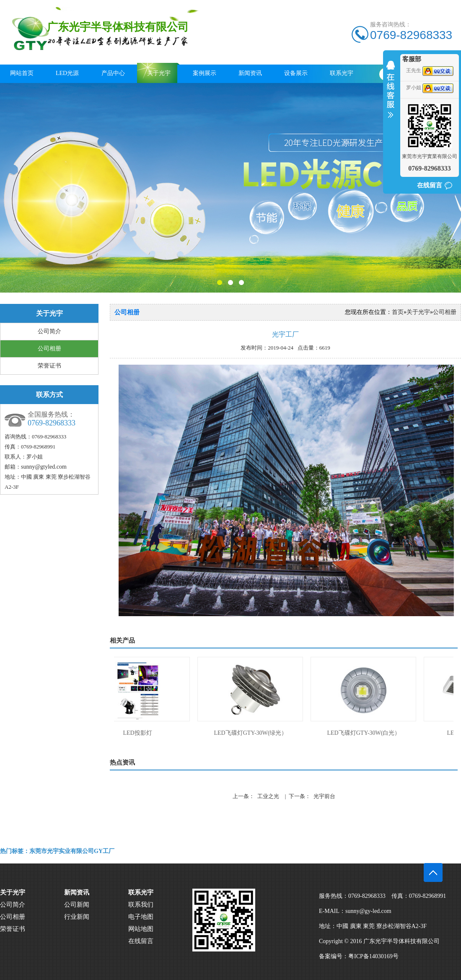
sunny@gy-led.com (368, 911)
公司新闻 (77, 905)
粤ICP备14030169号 (373, 956)
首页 (398, 312)
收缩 (391, 95)
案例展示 (205, 73)
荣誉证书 (49, 366)
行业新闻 (77, 917)
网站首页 (22, 73)
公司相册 (49, 349)
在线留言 (430, 185)
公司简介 (49, 331)
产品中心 (113, 73)
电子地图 (141, 917)
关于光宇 (159, 73)
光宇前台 (324, 796)
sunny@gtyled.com (44, 467)
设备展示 (296, 73)
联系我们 (141, 905)
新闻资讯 (250, 73)
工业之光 (268, 796)
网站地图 (141, 929)
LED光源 (67, 73)
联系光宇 (342, 73)
